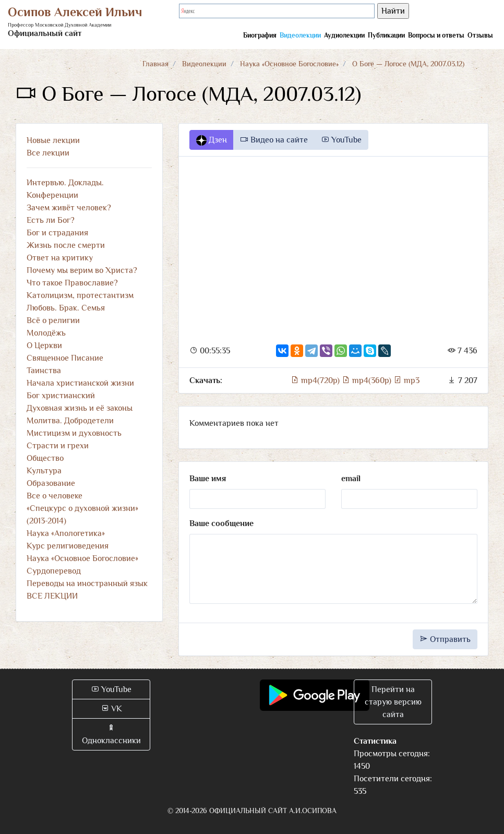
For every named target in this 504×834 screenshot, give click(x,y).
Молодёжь (46, 333)
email (351, 479)
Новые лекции (53, 140)
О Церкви (44, 345)
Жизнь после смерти (66, 245)
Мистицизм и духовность (74, 433)
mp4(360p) (368, 380)
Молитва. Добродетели (70, 421)
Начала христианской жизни (80, 383)
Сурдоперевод (54, 571)
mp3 (406, 380)
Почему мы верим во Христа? (82, 270)
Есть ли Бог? (51, 220)
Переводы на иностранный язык (87, 583)
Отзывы (480, 35)
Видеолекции (300, 35)
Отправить (445, 639)
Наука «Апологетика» (66, 533)
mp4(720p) (316, 380)
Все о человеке (55, 496)
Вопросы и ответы (436, 35)
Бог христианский (61, 396)
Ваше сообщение (221, 523)
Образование (51, 483)
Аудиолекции (344, 35)
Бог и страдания (57, 233)
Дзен (212, 140)
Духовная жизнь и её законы (80, 408)
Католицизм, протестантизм (80, 295)
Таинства (44, 371)
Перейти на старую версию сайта (393, 702)
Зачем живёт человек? (69, 208)
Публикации (386, 35)
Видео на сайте (274, 140)
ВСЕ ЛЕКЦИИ (52, 596)
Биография (260, 35)
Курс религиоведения (68, 546)
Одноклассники (111, 734)
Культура (44, 471)
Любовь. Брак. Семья (66, 308)
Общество (45, 458)
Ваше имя (208, 479)
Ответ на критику (60, 258)
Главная (155, 64)
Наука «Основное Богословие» (289, 64)
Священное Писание (65, 358)
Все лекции (48, 153)
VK (111, 709)
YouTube (341, 140)
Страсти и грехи (58, 446)
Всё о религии (53, 320)
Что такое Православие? (72, 283)
